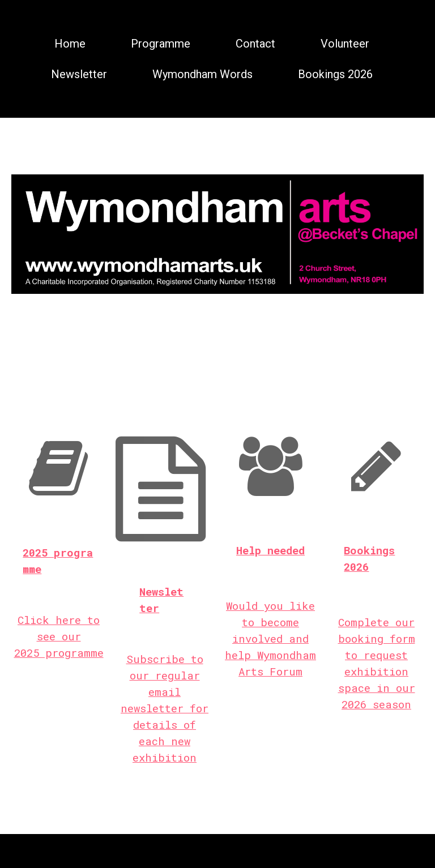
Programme (161, 44)
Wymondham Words (202, 74)
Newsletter (79, 74)
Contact (255, 44)
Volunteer (345, 44)
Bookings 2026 (335, 74)
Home (70, 44)
